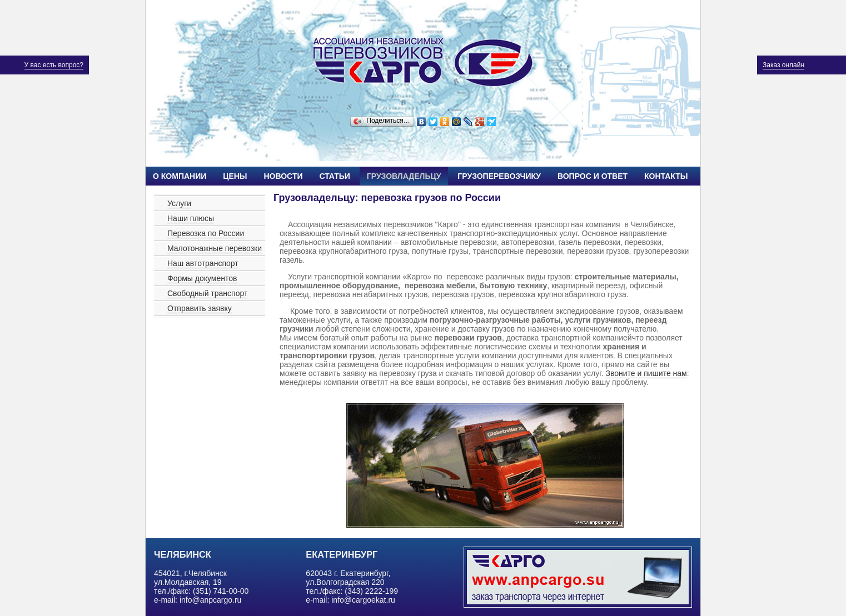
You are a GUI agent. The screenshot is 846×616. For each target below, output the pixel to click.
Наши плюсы (191, 218)
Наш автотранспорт (203, 263)
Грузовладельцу (404, 176)
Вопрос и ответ (593, 176)
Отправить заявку (200, 308)
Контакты (666, 176)
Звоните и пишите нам (646, 373)
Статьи (335, 176)
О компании (180, 176)
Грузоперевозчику (499, 176)
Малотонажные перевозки (215, 248)
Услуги (179, 203)
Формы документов (202, 278)
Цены (235, 176)
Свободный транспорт (207, 293)
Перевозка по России (206, 233)
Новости (283, 176)
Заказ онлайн (783, 65)
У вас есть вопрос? (54, 65)
